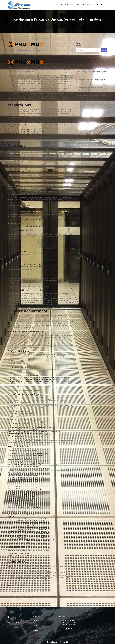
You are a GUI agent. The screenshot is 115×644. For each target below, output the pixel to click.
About (78, 4)
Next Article (69, 591)
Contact (36, 631)
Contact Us (99, 4)
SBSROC (12, 50)
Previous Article (13, 591)
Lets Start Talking (13, 622)
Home (60, 4)
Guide (16, 586)
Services (68, 4)
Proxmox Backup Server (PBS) (23, 67)
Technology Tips (24, 586)
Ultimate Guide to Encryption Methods (89, 66)
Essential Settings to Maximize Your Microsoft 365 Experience (91, 97)
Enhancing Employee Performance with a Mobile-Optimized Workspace (90, 89)
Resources (87, 4)
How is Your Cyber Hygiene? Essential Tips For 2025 (91, 73)
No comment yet (25, 50)
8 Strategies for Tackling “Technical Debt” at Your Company (90, 81)
